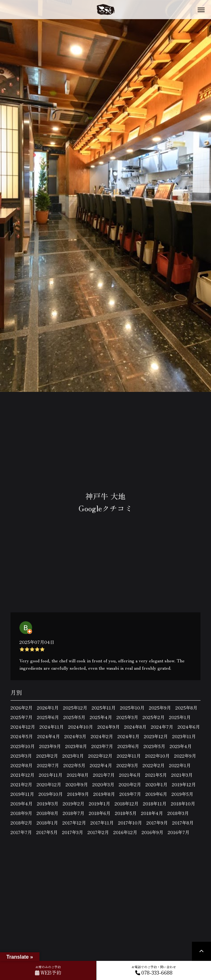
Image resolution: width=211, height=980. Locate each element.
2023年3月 (21, 756)
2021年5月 (156, 775)
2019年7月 (130, 794)
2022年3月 (127, 765)
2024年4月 (49, 736)
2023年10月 (23, 746)
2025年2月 (154, 717)
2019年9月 (78, 794)
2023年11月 (184, 736)
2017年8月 (183, 823)
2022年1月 (180, 765)
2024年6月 (189, 727)
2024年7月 (162, 727)
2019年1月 (99, 803)
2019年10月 (51, 794)
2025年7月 (21, 717)
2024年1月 (128, 736)
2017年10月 (130, 823)
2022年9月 (185, 756)
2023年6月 (128, 746)
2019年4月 (21, 803)
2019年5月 (182, 794)
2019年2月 (74, 803)
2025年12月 (75, 708)
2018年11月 (155, 803)
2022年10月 (157, 756)
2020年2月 (130, 784)
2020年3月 (103, 784)
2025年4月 (101, 717)
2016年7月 (179, 832)
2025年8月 (186, 708)
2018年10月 (183, 803)
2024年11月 (52, 727)
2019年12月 (184, 784)
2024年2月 (102, 736)
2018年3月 (178, 813)
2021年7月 (104, 775)
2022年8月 (21, 765)
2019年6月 (156, 794)
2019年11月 (22, 794)
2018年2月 (21, 823)
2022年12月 (100, 756)
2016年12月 (125, 832)
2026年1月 (48, 708)
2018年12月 (127, 803)
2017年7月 (21, 832)
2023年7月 (102, 746)
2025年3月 (127, 717)
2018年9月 (21, 813)
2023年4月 (181, 746)
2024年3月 (75, 736)
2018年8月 (47, 813)
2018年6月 (100, 813)
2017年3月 (73, 832)
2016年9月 (152, 832)
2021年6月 (130, 775)
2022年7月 (48, 765)
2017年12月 (74, 823)
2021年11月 (51, 775)
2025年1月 (180, 717)
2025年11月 (104, 708)
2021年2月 (21, 784)
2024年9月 (109, 727)
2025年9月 (160, 708)
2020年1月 (156, 784)
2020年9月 (77, 784)
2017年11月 (102, 823)
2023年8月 (76, 746)
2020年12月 (49, 784)
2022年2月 (154, 765)
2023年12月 (156, 736)
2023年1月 (73, 756)
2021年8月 (78, 775)
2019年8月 (104, 794)
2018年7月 (74, 813)
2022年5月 (74, 765)
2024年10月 (81, 727)
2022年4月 (101, 765)
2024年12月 (23, 727)
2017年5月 (47, 832)
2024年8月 (135, 727)
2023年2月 (47, 756)
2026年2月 (21, 708)
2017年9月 (157, 823)
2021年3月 (182, 775)
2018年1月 (47, 823)
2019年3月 (48, 803)
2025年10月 (132, 708)
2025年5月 (74, 717)
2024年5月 (22, 736)
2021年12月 (22, 775)
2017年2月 (98, 832)
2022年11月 (129, 756)
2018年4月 (152, 813)
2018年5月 (126, 813)
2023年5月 (154, 746)
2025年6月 (48, 717)
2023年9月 (50, 746)
